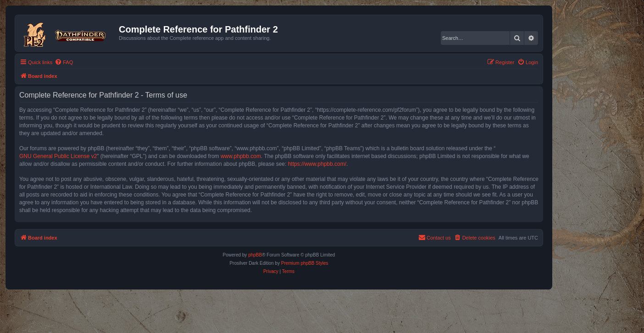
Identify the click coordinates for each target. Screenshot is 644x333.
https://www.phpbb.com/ (317, 164)
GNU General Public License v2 (58, 156)
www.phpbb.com (241, 156)
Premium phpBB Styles (305, 263)
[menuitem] (64, 62)
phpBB (255, 255)
